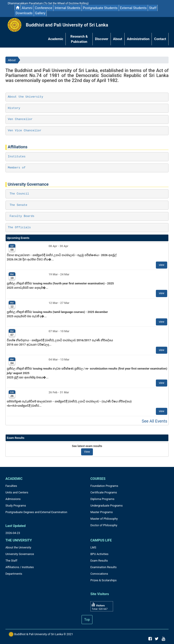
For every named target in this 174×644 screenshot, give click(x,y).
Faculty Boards (21, 216)
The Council (19, 194)
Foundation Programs (104, 486)
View (87, 452)
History (14, 108)
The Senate (18, 205)
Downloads (24, 13)
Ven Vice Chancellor (25, 131)
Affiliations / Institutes (20, 567)
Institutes (17, 157)
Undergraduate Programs (106, 506)
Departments (14, 574)
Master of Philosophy (104, 519)
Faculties (11, 486)
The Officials (19, 227)
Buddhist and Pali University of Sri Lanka (67, 25)
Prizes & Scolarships (104, 580)
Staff (153, 8)
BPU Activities (99, 554)
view (162, 265)
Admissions (13, 499)
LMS (93, 547)
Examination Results (104, 567)
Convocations (99, 574)
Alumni (27, 8)
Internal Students (68, 8)
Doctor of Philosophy (104, 525)
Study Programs (16, 506)
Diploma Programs (102, 499)
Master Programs (102, 512)
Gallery (40, 13)
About (12, 60)
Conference (44, 8)
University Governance (20, 554)
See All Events (155, 421)
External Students (133, 8)
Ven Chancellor (20, 119)
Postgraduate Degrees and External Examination (36, 512)
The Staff (11, 561)
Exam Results (99, 561)
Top (87, 620)
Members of (17, 168)
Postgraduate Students (100, 8)
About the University (26, 97)
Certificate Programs (104, 492)
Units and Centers (17, 492)
